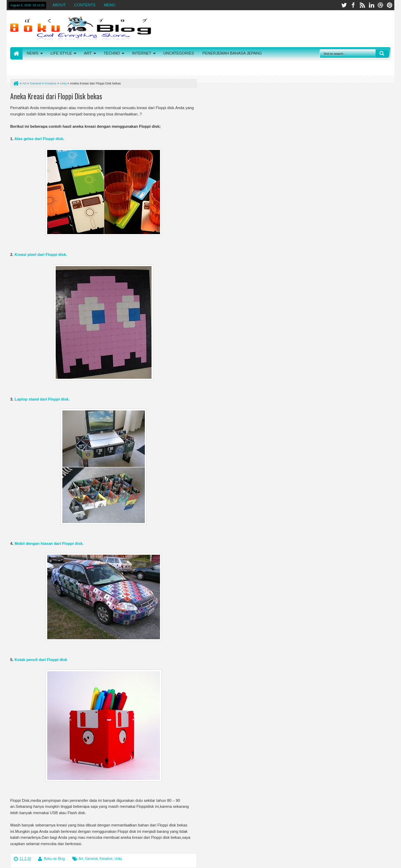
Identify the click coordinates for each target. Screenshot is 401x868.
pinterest (390, 5)
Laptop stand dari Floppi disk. (42, 399)
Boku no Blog (54, 859)
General (91, 859)
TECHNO (112, 53)
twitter (344, 5)
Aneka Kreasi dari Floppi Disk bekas (56, 96)
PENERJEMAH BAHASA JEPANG (232, 53)
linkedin (371, 5)
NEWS (33, 53)
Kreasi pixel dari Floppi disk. (41, 254)
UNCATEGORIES (178, 53)
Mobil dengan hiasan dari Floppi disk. (49, 543)
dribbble (381, 5)
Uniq (118, 859)
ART (88, 53)
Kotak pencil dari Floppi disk (41, 660)
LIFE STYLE (61, 53)
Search (382, 54)
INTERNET (141, 53)
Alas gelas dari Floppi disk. (39, 139)
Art (81, 859)
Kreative (106, 859)
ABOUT (59, 5)
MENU (110, 5)
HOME (16, 53)
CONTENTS (85, 5)
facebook (353, 5)
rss (362, 5)
